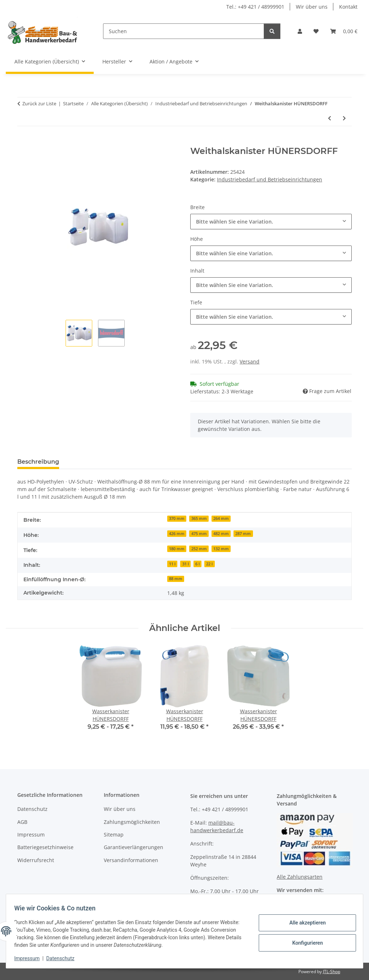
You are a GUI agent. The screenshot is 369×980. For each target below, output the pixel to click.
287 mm (243, 534)
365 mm (199, 518)
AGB (22, 822)
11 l (172, 564)
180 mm (177, 549)
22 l (209, 564)
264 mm (221, 518)
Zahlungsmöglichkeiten (132, 822)
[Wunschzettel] (316, 31)
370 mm (177, 518)
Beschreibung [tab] (38, 462)
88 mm (176, 579)
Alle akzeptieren (304, 923)
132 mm (221, 549)
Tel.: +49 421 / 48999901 (255, 7)
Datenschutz (64, 958)
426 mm (177, 534)
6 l (197, 564)
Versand (250, 361)
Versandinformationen (131, 860)
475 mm (199, 534)
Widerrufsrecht (36, 860)
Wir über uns (312, 7)
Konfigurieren (304, 942)
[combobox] (271, 222)
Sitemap (114, 835)
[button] (300, 31)
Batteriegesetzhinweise (45, 847)
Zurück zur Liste (39, 103)
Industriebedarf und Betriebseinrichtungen (270, 179)
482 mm (221, 534)
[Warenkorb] (344, 31)
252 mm (199, 549)
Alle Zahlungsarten (300, 877)
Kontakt (348, 7)
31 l (186, 564)
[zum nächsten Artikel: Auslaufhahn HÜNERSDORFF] (344, 118)
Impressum (30, 958)
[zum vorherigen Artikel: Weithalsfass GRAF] (330, 118)
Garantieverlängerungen (134, 847)
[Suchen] (184, 31)
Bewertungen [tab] (91, 462)
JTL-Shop (332, 972)
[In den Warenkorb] (23, 142)
